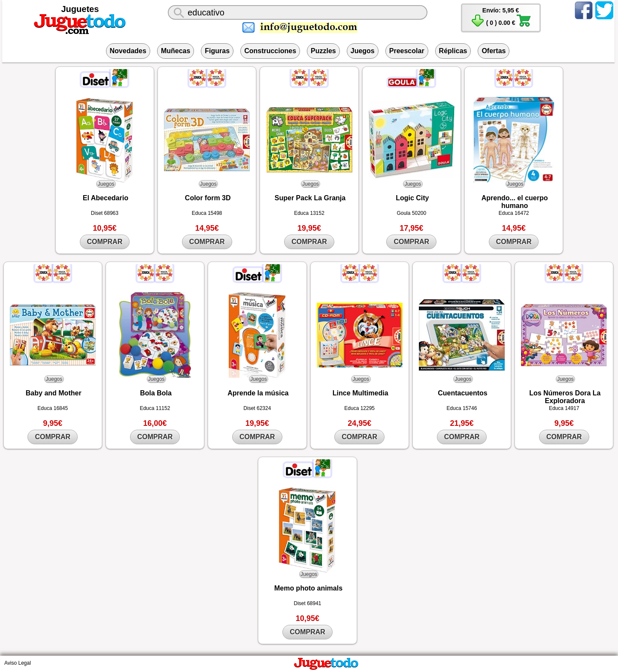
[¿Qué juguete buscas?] (298, 12)
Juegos (363, 51)
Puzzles (323, 51)
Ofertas (494, 51)
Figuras (217, 51)
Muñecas (176, 51)
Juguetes (80, 9)
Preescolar (407, 51)
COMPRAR (105, 242)
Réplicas (453, 51)
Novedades (128, 51)
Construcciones (270, 51)
